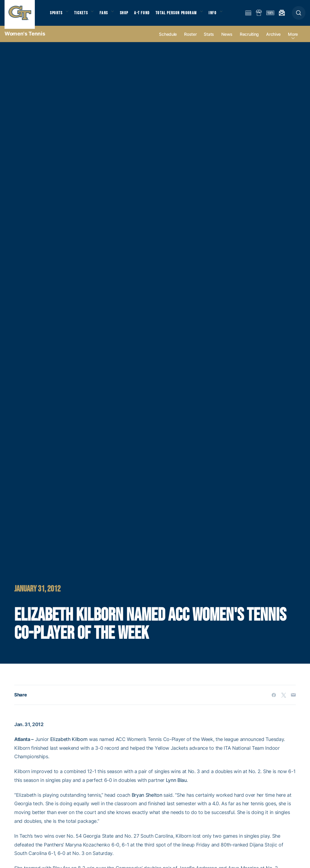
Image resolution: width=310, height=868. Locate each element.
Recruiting (249, 40)
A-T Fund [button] (149, 15)
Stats (209, 40)
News (227, 40)
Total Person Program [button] (183, 15)
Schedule (168, 40)
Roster (190, 40)
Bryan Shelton (147, 801)
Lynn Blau (176, 786)
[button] (299, 16)
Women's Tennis (25, 39)
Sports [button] (57, 15)
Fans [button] (108, 15)
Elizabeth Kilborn (69, 745)
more (293, 40)
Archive (273, 40)
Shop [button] (130, 15)
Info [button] (222, 15)
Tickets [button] (84, 15)
